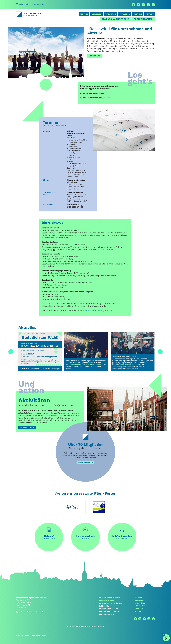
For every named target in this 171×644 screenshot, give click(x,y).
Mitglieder (125, 14)
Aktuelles (96, 14)
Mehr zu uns (95, 56)
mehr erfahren (86, 462)
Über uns (138, 14)
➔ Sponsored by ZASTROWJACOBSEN (31, 635)
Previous (11, 352)
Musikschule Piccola (92, 365)
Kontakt (150, 14)
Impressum (104, 606)
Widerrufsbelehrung (109, 611)
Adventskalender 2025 (115, 19)
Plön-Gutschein (144, 19)
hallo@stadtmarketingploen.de (30, 4)
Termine (84, 14)
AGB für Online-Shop (109, 609)
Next (160, 352)
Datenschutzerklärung (110, 603)
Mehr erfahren (27, 428)
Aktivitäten (110, 14)
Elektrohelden (126, 365)
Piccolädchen (74, 365)
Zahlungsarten (106, 614)
